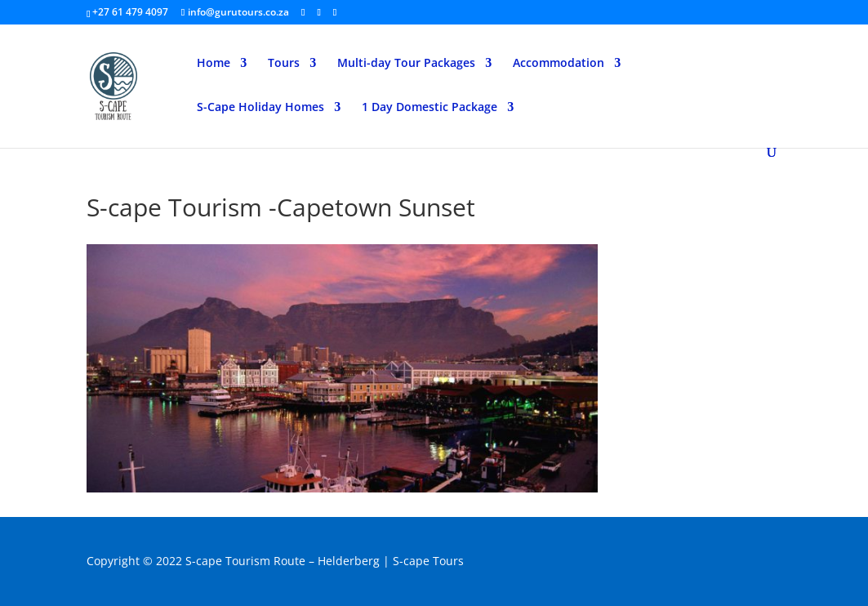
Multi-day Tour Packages (406, 64)
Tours (284, 64)
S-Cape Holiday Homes (260, 108)
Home (214, 64)
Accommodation (559, 64)
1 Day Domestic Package (430, 108)
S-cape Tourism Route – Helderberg (283, 561)
